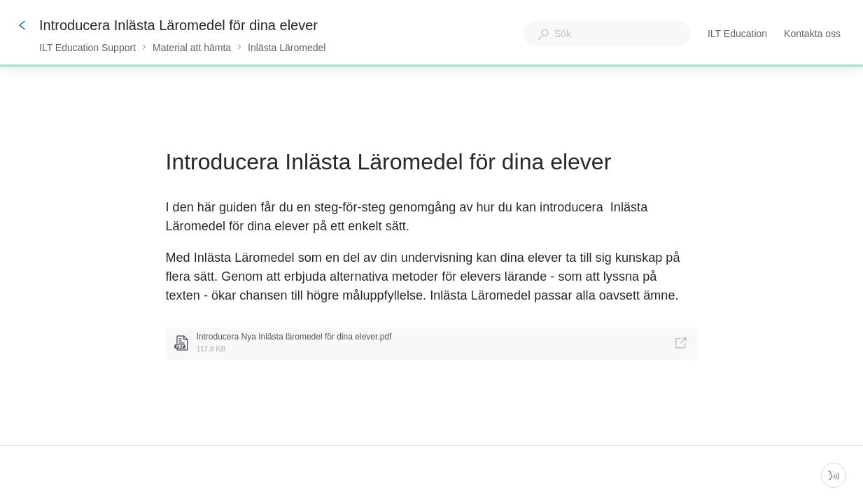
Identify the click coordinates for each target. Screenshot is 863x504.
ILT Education (737, 35)
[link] (432, 344)
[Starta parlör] (834, 475)
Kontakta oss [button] (812, 34)
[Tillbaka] (22, 25)
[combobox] (607, 34)
